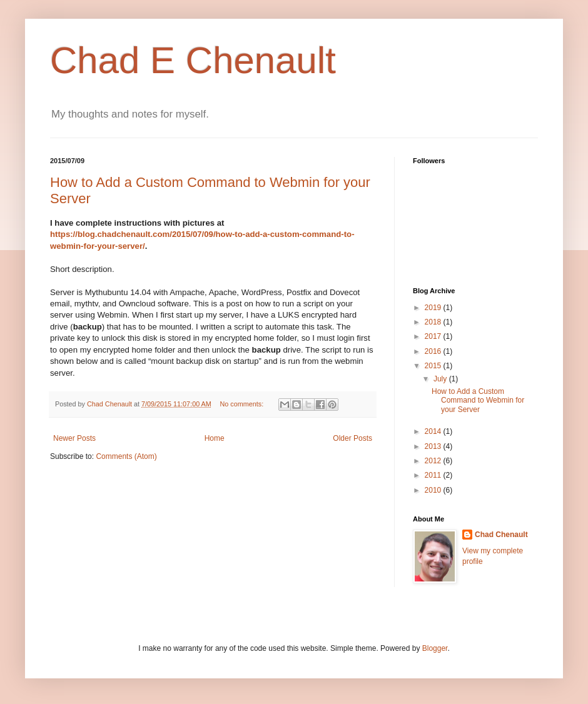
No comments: (243, 404)
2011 (434, 475)
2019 (434, 308)
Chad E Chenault (193, 60)
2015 (434, 366)
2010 (434, 490)
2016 (434, 351)
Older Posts (352, 438)
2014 (434, 431)
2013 (434, 446)
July (441, 379)
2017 (434, 336)
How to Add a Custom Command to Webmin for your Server (478, 400)
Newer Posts (74, 438)
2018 (434, 322)
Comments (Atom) (126, 456)
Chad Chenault (501, 535)
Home (215, 438)
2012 (434, 461)
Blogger (435, 648)
